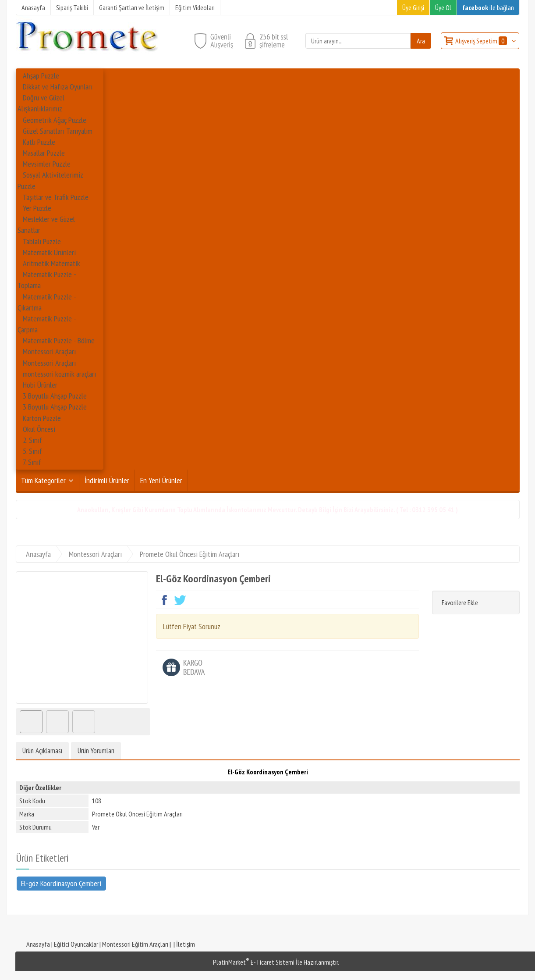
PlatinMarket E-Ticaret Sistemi (254, 962)
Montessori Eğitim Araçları (135, 944)
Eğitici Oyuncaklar (76, 944)
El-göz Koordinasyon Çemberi (61, 883)
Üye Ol (443, 7)
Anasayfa (38, 944)
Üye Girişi (413, 7)
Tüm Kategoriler (43, 480)
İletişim (186, 944)
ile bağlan (488, 7)
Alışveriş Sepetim (482, 41)
